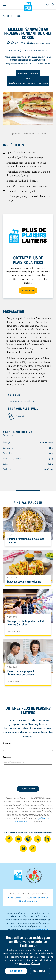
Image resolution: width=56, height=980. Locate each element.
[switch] (28, 81)
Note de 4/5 (20, 43)
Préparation (29, 133)
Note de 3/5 (16, 43)
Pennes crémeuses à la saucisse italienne (26, 540)
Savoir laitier (14, 898)
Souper (14, 50)
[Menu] (4, 5)
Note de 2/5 (12, 43)
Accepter (16, 971)
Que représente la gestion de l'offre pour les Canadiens (27, 623)
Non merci (40, 971)
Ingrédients (15, 133)
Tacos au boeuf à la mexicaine (24, 581)
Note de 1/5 (8, 43)
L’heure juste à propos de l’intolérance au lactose (21, 673)
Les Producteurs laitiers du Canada (28, 6)
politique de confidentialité (36, 960)
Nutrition (42, 133)
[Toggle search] (53, 5)
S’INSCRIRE (28, 290)
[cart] (47, 5)
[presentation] (28, 775)
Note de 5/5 (24, 43)
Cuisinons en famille (38, 898)
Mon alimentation (28, 901)
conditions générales (30, 963)
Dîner (24, 50)
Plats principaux (38, 50)
